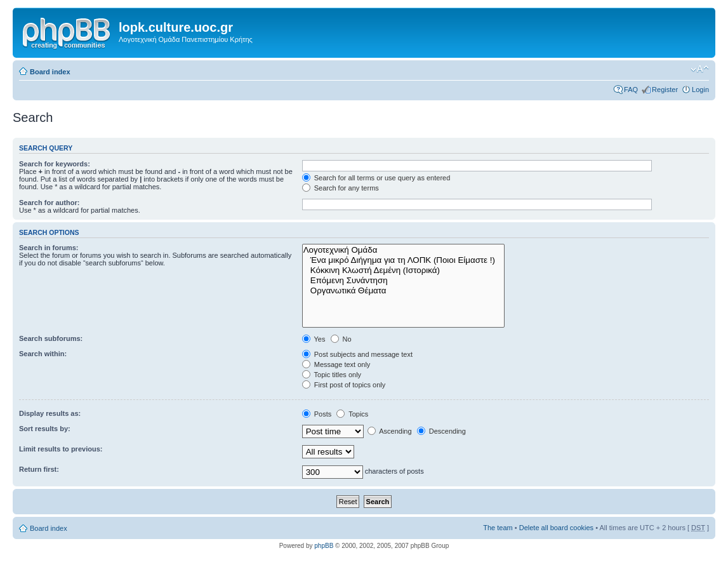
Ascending (390, 431)
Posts (317, 414)
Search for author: (49, 203)
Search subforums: (51, 338)
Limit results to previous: (61, 449)
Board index (50, 72)
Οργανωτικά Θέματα (404, 291)
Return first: (39, 469)
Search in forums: (49, 248)
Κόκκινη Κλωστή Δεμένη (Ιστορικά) (404, 270)
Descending (441, 431)
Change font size (700, 69)
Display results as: (50, 413)
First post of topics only (344, 385)
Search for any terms (341, 188)
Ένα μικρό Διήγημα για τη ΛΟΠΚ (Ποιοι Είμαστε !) (404, 260)
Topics (352, 414)
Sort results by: (45, 429)
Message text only (336, 364)
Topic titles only (332, 375)
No (341, 339)
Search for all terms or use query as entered (376, 178)
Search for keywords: (55, 164)
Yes (314, 339)
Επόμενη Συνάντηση (404, 281)
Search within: (43, 354)
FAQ (631, 90)
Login (700, 90)
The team (498, 528)
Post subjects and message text (357, 354)
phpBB (324, 546)
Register (665, 90)
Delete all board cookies (556, 528)
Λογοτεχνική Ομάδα (404, 250)
